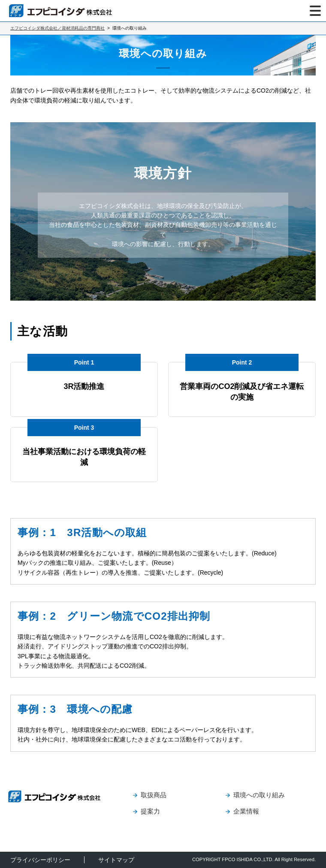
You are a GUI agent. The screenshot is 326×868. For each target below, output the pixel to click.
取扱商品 (154, 795)
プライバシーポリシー (40, 860)
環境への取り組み (259, 795)
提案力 (150, 811)
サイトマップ (116, 860)
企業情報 (246, 811)
